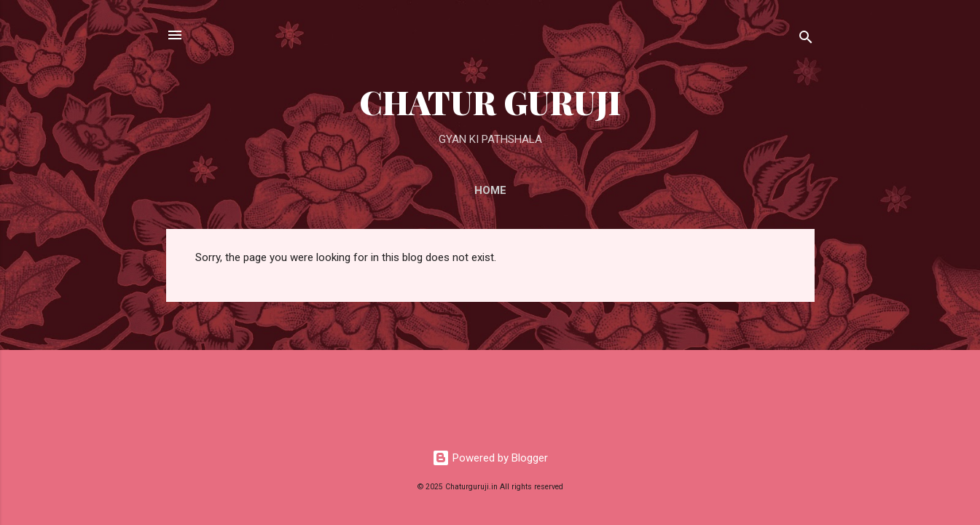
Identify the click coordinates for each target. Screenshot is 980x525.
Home (490, 190)
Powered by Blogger (490, 458)
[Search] (806, 40)
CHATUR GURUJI (490, 102)
